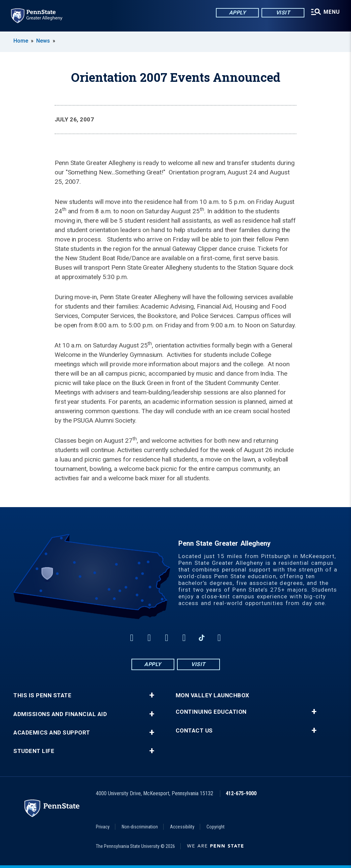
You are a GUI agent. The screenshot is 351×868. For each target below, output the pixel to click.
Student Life (34, 751)
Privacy (103, 827)
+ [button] (152, 695)
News (43, 41)
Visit (281, 13)
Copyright (216, 827)
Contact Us (194, 731)
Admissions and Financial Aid (60, 714)
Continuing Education (211, 712)
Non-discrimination (140, 827)
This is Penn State (42, 695)
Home (21, 41)
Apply (236, 13)
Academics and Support (52, 733)
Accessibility (182, 827)
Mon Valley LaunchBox (213, 695)
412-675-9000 (241, 793)
